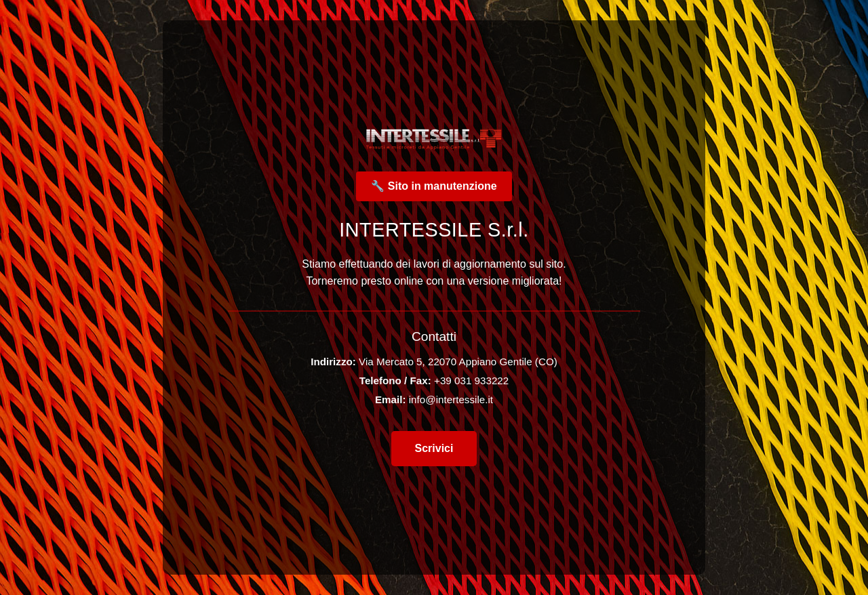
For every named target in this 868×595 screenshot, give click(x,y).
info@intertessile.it (451, 399)
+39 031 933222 (471, 381)
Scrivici (434, 448)
